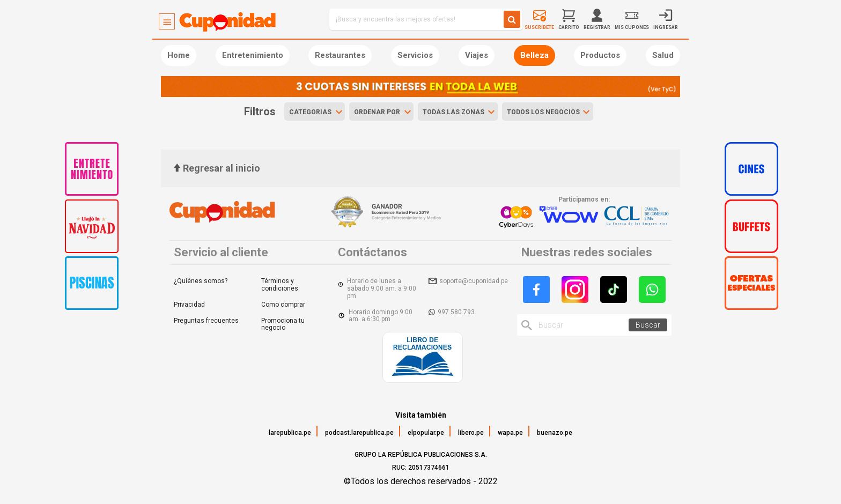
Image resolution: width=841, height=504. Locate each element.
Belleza (534, 55)
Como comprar (283, 305)
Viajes (477, 55)
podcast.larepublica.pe (359, 433)
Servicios (415, 55)
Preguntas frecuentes (206, 321)
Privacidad (189, 305)
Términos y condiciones (280, 285)
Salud (663, 55)
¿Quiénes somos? (201, 281)
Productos (600, 55)
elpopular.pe (426, 433)
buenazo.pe (555, 433)
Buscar (648, 325)
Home (179, 55)
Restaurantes (340, 55)
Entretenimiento (253, 55)
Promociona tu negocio (283, 324)
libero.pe (471, 433)
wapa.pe (510, 433)
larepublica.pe (290, 433)
